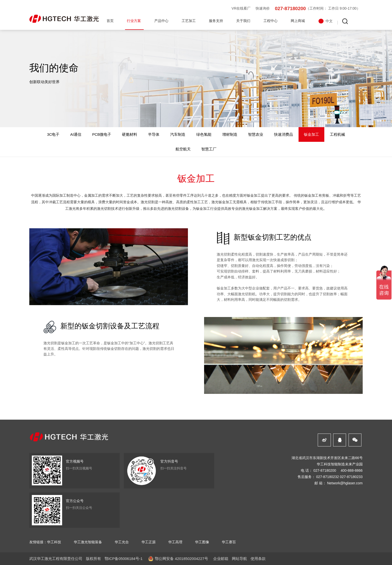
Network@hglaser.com (345, 483)
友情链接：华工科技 (45, 542)
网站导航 (239, 559)
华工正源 (149, 542)
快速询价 (263, 8)
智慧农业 (256, 134)
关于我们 (243, 21)
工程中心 (271, 21)
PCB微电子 (102, 134)
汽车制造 (178, 134)
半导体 (154, 134)
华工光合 (122, 542)
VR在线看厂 (241, 8)
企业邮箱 (221, 559)
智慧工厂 (209, 149)
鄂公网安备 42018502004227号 (181, 559)
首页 (110, 21)
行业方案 (134, 21)
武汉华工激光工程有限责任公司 (56, 559)
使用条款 (258, 559)
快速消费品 (284, 134)
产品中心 (161, 21)
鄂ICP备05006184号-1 (124, 559)
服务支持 (216, 21)
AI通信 (76, 134)
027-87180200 (290, 8)
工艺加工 (189, 21)
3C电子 (53, 134)
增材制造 (230, 134)
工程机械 (337, 134)
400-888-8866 (352, 470)
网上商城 (298, 21)
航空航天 (183, 149)
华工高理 (175, 542)
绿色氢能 (204, 134)
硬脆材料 (130, 134)
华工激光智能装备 (88, 542)
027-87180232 (328, 477)
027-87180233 (351, 477)
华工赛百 (229, 542)
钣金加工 (311, 134)
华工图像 (202, 542)
